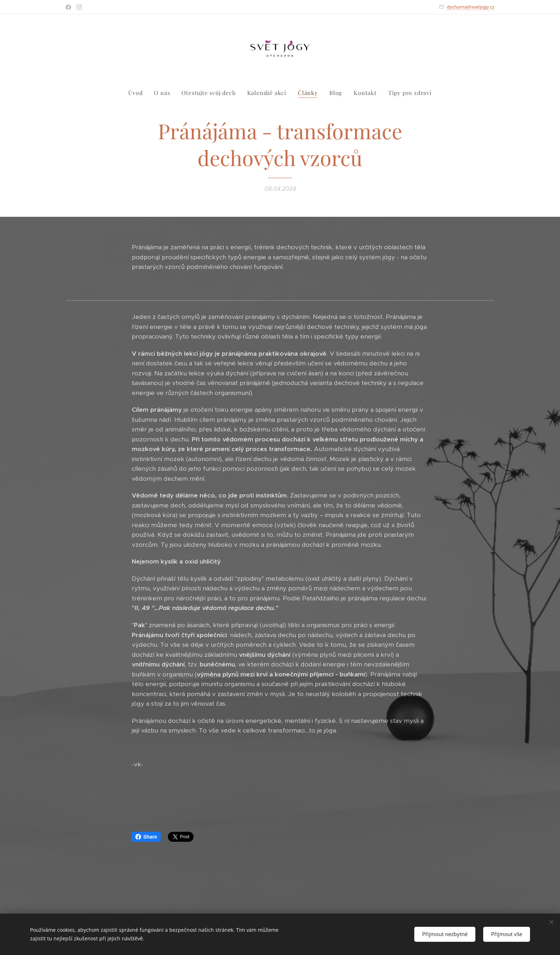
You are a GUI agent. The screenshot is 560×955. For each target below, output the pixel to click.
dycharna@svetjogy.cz (471, 7)
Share (146, 837)
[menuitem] (138, 93)
